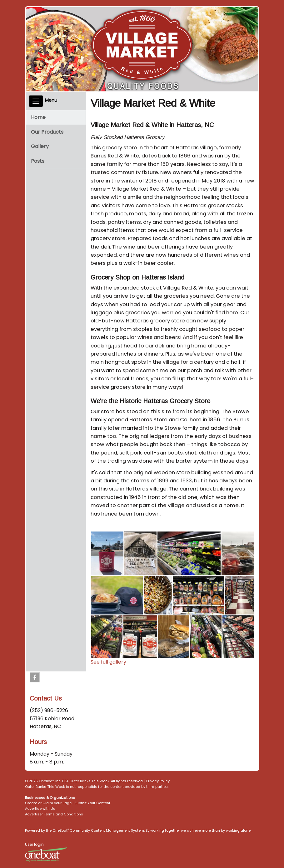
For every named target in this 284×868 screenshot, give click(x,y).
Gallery (40, 146)
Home (38, 117)
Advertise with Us (40, 809)
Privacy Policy (158, 781)
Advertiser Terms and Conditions (54, 814)
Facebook (35, 679)
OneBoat (61, 830)
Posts (38, 161)
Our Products (47, 132)
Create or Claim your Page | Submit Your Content (68, 803)
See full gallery (108, 662)
